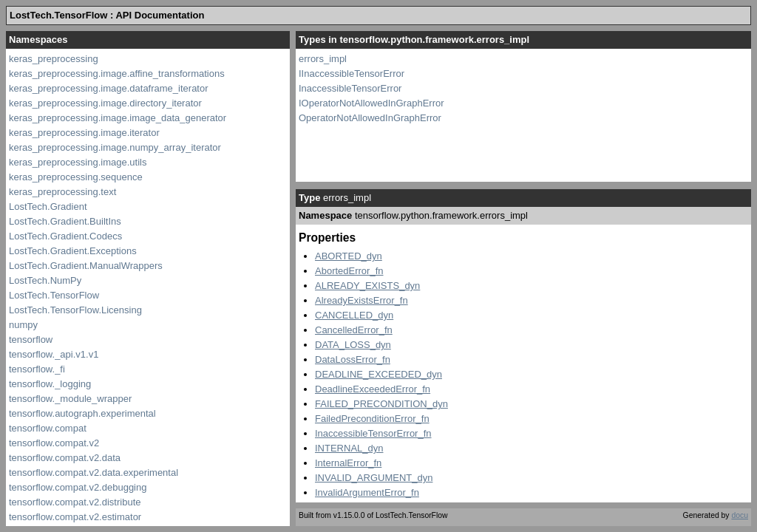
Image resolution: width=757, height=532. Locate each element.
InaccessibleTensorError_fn (373, 433)
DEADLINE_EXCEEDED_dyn (378, 374)
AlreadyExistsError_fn (361, 300)
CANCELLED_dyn (354, 315)
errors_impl (323, 59)
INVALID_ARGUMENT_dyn (374, 478)
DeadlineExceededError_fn (373, 389)
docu (740, 515)
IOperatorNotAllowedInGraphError (371, 103)
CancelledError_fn (354, 330)
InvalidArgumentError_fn (367, 492)
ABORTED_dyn (349, 256)
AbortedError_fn (349, 271)
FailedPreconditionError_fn (372, 419)
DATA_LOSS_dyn (353, 345)
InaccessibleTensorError (350, 88)
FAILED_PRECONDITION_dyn (381, 404)
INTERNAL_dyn (349, 448)
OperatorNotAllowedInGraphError (370, 118)
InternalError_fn (348, 463)
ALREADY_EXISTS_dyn (367, 286)
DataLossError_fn (353, 359)
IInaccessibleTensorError (352, 74)
